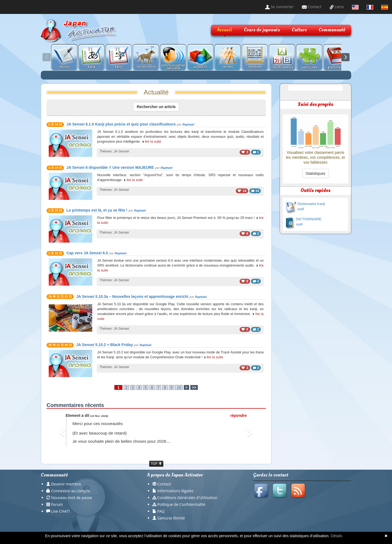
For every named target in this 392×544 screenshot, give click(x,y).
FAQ (161, 511)
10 (179, 387)
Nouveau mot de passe (72, 498)
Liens (337, 7)
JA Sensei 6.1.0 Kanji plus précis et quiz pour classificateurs (121, 124)
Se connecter (279, 7)
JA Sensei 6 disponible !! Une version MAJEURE (110, 167)
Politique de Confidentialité (181, 504)
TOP (156, 464)
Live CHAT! (61, 511)
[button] (63, 433)
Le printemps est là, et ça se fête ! (97, 210)
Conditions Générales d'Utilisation (187, 498)
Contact (312, 7)
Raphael (188, 124)
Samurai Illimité (171, 518)
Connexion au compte (71, 491)
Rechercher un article (156, 107)
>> (194, 387)
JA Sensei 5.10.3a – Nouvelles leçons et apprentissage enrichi (132, 297)
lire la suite (153, 142)
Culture (299, 30)
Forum (57, 504)
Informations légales (175, 491)
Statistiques (316, 173)
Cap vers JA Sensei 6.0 (87, 253)
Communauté (332, 30)
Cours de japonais (262, 30)
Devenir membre (66, 484)
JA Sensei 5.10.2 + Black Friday (105, 345)
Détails (337, 536)
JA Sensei (121, 151)
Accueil (224, 30)
